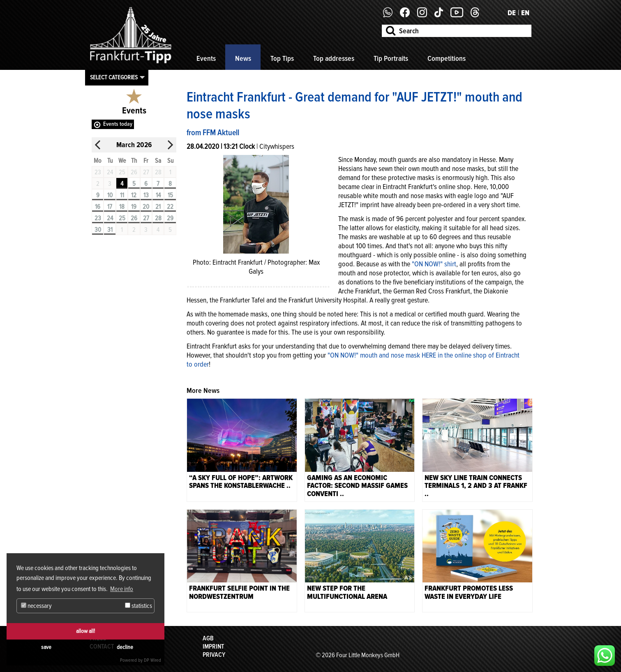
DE (512, 13)
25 (122, 218)
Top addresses (334, 58)
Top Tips (282, 58)
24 (110, 218)
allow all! (85, 631)
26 (134, 218)
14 (158, 195)
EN (525, 13)
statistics (139, 606)
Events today (118, 124)
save (46, 647)
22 (170, 207)
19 (134, 207)
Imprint (213, 647)
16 (98, 207)
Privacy (214, 655)
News (243, 58)
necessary (36, 606)
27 (146, 218)
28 (158, 218)
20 (146, 207)
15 (170, 195)
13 (146, 195)
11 (122, 195)
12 (134, 195)
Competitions (447, 58)
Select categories (114, 77)
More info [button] (122, 589)
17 (110, 207)
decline (125, 647)
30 (98, 230)
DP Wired (152, 660)
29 (170, 218)
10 (110, 195)
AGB (208, 638)
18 (122, 207)
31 (110, 230)
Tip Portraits (391, 58)
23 (98, 218)
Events (206, 58)
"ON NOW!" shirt (434, 264)
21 (158, 207)
